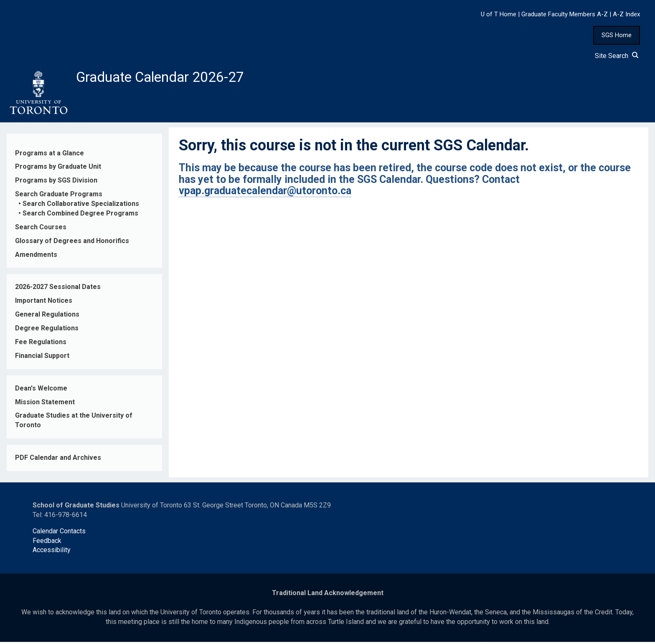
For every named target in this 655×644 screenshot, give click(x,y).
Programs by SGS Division (56, 183)
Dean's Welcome (41, 390)
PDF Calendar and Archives (58, 460)
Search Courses (41, 229)
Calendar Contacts (59, 533)
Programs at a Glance (50, 155)
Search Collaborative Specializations (81, 206)
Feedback (47, 543)
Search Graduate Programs (59, 196)
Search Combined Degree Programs (80, 216)
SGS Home (617, 35)
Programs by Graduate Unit (58, 169)
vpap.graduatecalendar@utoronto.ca (265, 193)
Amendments (36, 257)
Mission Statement (45, 404)
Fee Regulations (41, 344)
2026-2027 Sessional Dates (58, 289)
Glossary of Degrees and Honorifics (72, 243)
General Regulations (47, 317)
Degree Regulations (47, 331)
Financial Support (42, 358)
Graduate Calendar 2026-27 (168, 78)
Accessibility (52, 552)
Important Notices (44, 303)
